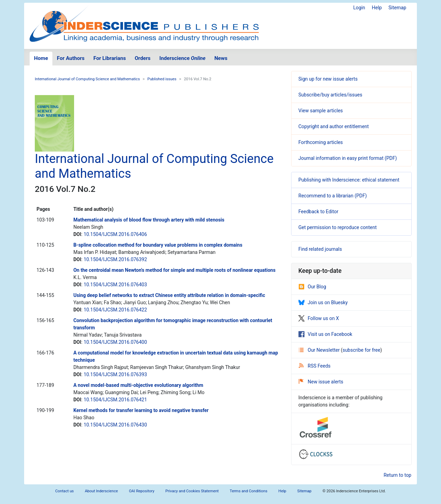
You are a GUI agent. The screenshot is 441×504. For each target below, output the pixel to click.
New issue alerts (321, 382)
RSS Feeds (315, 366)
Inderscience (183, 58)
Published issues (162, 79)
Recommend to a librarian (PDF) (333, 196)
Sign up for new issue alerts (328, 79)
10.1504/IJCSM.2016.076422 (115, 310)
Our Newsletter (320, 350)
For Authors (71, 58)
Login (359, 8)
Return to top (397, 475)
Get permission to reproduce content (337, 227)
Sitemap (397, 8)
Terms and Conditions (249, 491)
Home (41, 58)
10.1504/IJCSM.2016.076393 (115, 374)
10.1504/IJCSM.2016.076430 (115, 425)
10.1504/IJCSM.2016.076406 (115, 234)
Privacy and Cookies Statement (192, 491)
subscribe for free (361, 350)
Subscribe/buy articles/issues (330, 95)
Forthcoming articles (321, 142)
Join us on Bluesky (323, 302)
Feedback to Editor (318, 212)
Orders (143, 58)
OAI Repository (142, 491)
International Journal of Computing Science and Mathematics (87, 79)
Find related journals (320, 249)
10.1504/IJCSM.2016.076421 (115, 400)
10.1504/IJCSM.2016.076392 (115, 259)
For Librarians (110, 58)
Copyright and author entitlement (334, 126)
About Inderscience (101, 491)
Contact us (64, 491)
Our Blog (312, 287)
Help (377, 8)
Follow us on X (319, 318)
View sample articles (321, 111)
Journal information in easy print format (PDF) (348, 158)
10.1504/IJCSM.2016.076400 (115, 342)
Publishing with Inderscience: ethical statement (349, 180)
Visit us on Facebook (325, 334)
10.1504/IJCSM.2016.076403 (115, 285)
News (221, 58)
